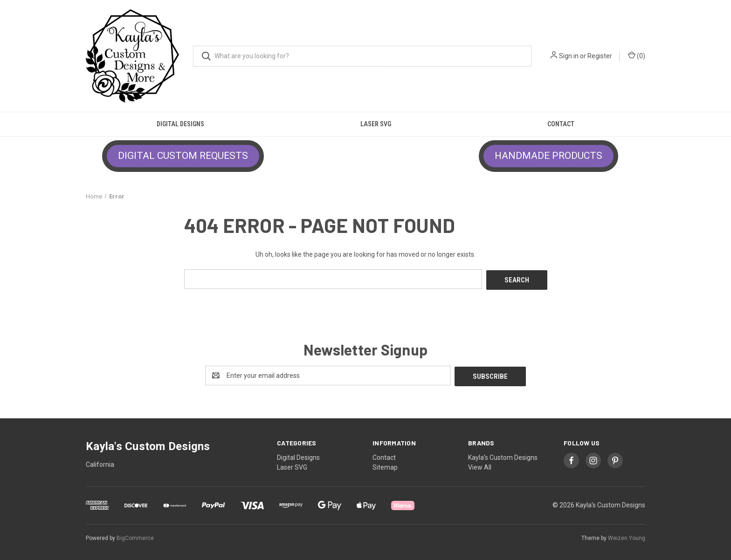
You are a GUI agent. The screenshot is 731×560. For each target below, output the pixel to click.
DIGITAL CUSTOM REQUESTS (183, 156)
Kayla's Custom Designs (503, 456)
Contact (561, 124)
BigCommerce (135, 536)
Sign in (569, 56)
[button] (183, 156)
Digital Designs (180, 124)
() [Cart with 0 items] (637, 55)
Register (600, 56)
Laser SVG (376, 124)
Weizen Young (627, 536)
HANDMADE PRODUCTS (548, 156)
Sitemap (385, 465)
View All (480, 465)
